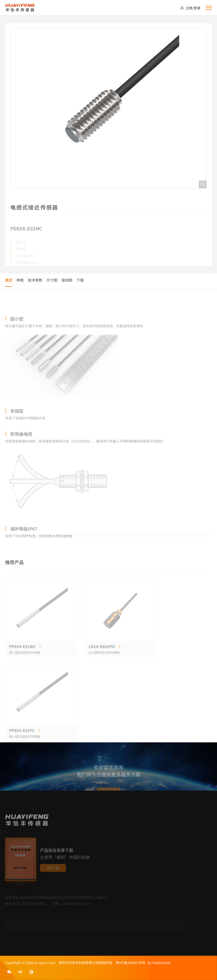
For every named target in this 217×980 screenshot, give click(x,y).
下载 (80, 280)
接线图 (67, 280)
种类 (20, 280)
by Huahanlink (158, 963)
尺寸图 (52, 280)
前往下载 (53, 876)
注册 (189, 8)
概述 (9, 280)
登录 (197, 8)
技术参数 (35, 280)
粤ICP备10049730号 (131, 963)
